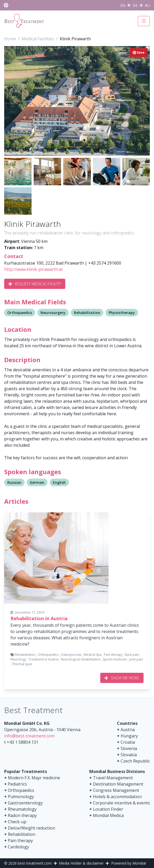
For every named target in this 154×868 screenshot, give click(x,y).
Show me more (122, 678)
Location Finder (108, 809)
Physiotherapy (122, 313)
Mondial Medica (108, 815)
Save (139, 52)
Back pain (132, 655)
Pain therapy (113, 655)
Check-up (17, 822)
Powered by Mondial (129, 863)
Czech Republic (135, 761)
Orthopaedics (20, 313)
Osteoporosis (71, 655)
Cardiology (18, 847)
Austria (128, 730)
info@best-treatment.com (29, 736)
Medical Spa (93, 655)
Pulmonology (21, 797)
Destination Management (118, 784)
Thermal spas (22, 664)
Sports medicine (115, 659)
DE (135, 5)
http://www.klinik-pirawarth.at (33, 269)
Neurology (18, 659)
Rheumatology (22, 809)
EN (123, 5)
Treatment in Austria (43, 659)
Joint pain (136, 659)
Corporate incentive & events (121, 803)
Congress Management (116, 790)
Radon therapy (22, 815)
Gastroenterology (25, 803)
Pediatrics (17, 784)
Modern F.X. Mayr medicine (34, 778)
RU (147, 5)
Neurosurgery (53, 313)
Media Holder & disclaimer (81, 863)
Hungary (129, 736)
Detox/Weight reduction (31, 828)
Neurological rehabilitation (81, 659)
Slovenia (129, 748)
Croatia (128, 742)
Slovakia (129, 755)
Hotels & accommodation (117, 797)
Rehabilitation (87, 313)
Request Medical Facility (35, 284)
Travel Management (113, 778)
